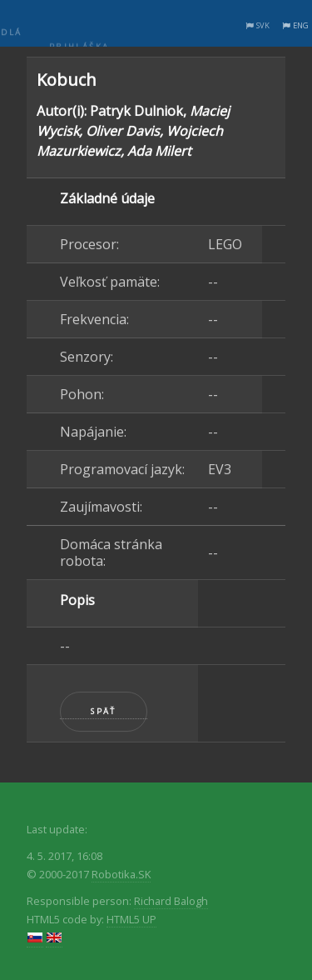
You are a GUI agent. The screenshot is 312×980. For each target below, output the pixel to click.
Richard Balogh (171, 901)
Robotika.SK (121, 874)
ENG (301, 25)
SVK (263, 25)
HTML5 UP (131, 919)
